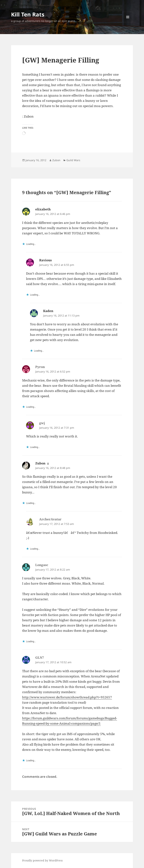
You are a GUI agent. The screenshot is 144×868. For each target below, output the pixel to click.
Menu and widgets (128, 22)
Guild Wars (73, 160)
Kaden (48, 311)
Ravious (45, 260)
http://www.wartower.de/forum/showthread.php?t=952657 (67, 697)
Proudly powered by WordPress (42, 860)
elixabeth (43, 209)
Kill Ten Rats (28, 14)
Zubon (56, 160)
